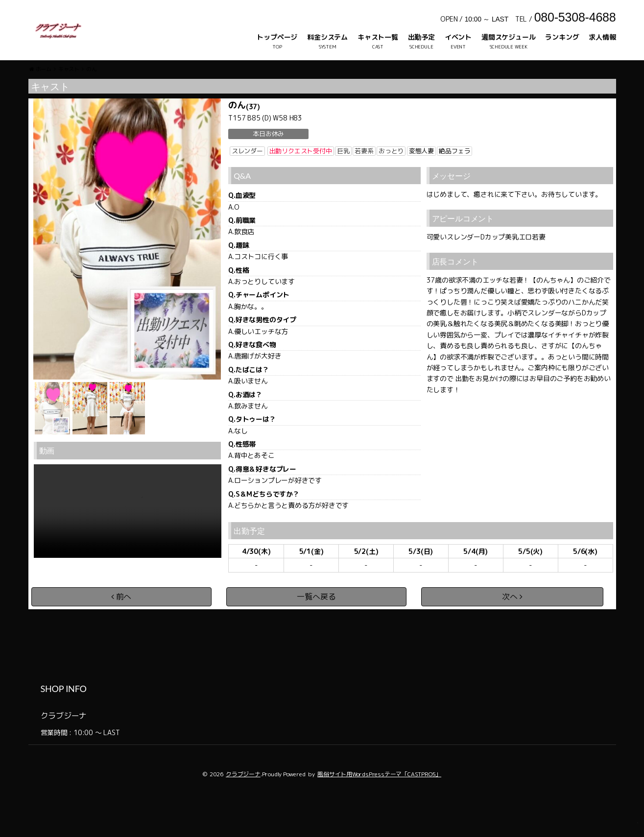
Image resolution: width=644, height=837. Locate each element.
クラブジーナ (243, 804)
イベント (458, 37)
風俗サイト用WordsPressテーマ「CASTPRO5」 (379, 804)
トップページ (277, 37)
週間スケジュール (508, 37)
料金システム (327, 37)
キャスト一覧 (378, 37)
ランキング (562, 37)
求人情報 (602, 37)
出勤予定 (421, 37)
